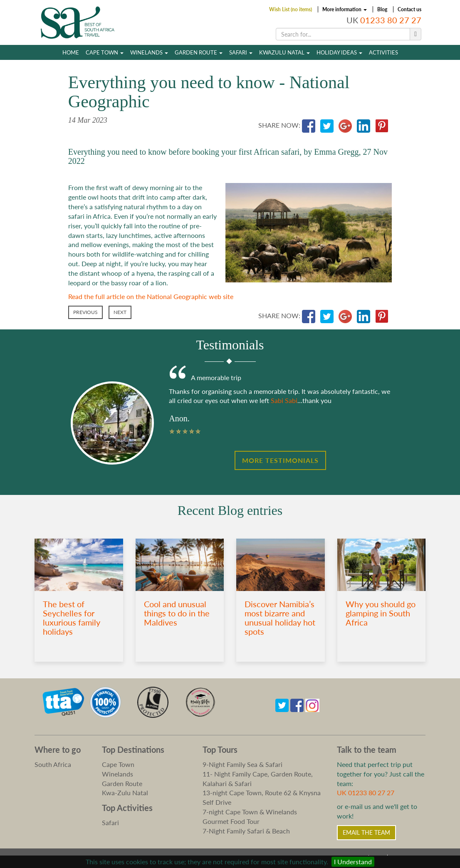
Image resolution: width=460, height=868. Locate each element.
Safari (241, 52)
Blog (382, 9)
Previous (85, 312)
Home (71, 52)
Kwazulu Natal (284, 52)
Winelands (149, 52)
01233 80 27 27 (391, 20)
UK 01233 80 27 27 (366, 793)
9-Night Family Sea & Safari (242, 764)
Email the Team (366, 832)
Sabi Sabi (284, 400)
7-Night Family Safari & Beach (246, 831)
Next (120, 312)
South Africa (53, 764)
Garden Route (199, 52)
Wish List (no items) (291, 9)
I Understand (353, 862)
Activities (383, 52)
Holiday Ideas (339, 52)
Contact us (409, 9)
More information (345, 9)
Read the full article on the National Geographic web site (151, 296)
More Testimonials (280, 460)
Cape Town (105, 52)
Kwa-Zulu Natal (125, 793)
